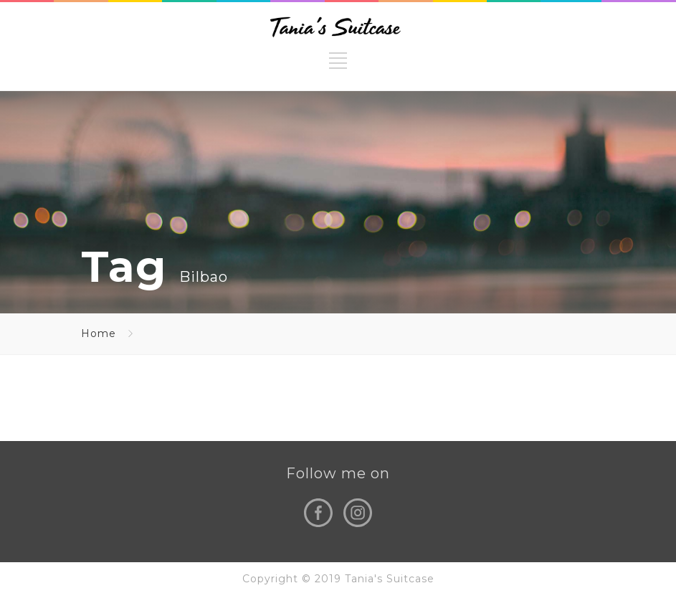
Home (99, 333)
